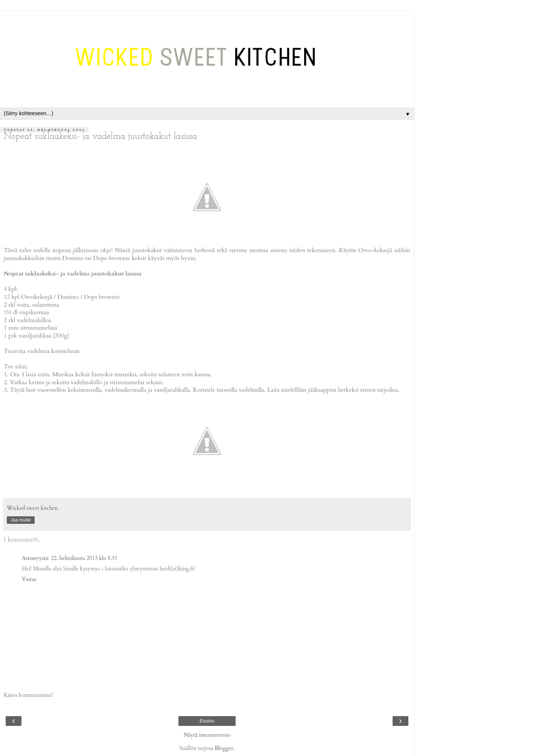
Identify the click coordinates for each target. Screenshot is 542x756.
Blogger (224, 748)
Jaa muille (21, 520)
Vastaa (29, 579)
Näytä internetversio (207, 735)
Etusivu (207, 721)
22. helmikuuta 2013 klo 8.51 (84, 558)
